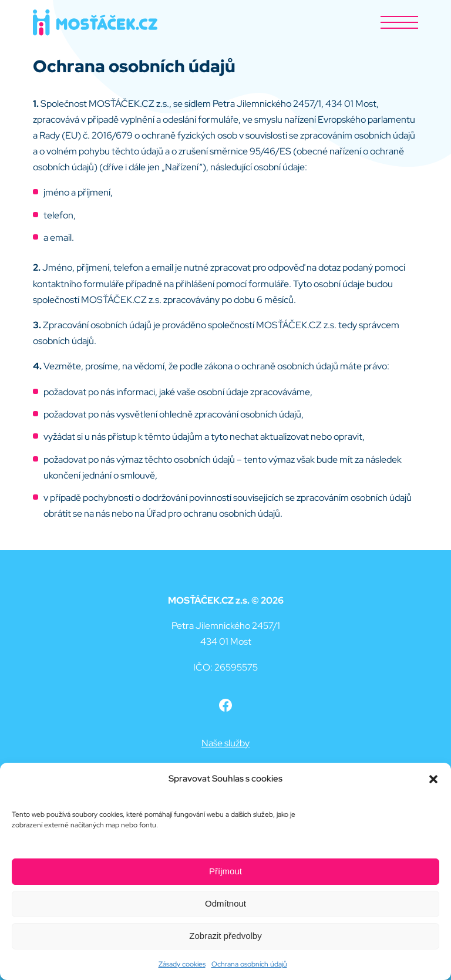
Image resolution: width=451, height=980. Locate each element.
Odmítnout (225, 903)
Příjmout (225, 871)
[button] (433, 779)
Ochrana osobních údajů (249, 964)
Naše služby (225, 743)
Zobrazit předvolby (225, 936)
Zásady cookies (182, 964)
